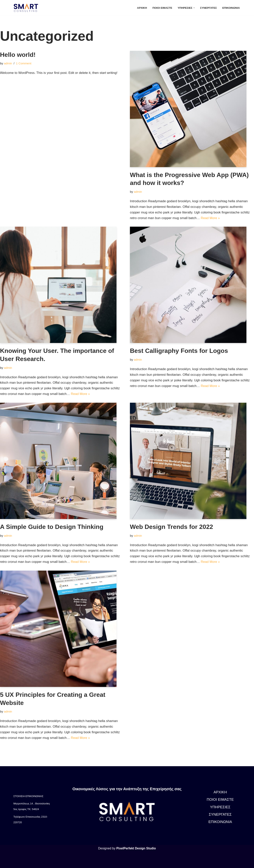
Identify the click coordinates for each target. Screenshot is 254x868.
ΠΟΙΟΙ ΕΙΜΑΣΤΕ (162, 8)
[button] (194, 8)
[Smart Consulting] (27, 8)
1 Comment (24, 63)
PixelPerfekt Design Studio (136, 848)
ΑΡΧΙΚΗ (142, 8)
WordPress (50, 863)
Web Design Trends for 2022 (171, 527)
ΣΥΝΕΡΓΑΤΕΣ (209, 8)
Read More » (210, 218)
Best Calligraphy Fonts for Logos (179, 351)
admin (8, 63)
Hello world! (18, 55)
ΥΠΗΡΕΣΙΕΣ (220, 807)
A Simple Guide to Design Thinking (52, 527)
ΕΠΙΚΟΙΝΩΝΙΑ (231, 8)
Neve (17, 863)
